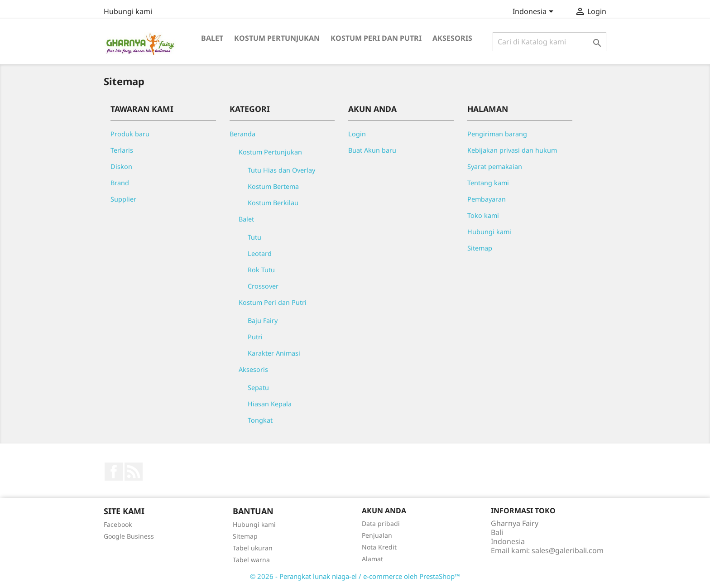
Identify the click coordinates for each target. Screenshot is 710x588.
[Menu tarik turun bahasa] (535, 12)
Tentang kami (488, 183)
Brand (120, 183)
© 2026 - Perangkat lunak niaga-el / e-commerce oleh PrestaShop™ (355, 576)
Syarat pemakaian (495, 166)
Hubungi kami (128, 11)
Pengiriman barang (497, 134)
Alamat (372, 559)
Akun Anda (384, 511)
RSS (134, 472)
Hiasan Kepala (270, 404)
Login (357, 134)
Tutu (254, 237)
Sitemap (480, 248)
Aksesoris (452, 38)
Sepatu (258, 388)
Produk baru (130, 134)
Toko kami (483, 215)
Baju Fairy (263, 321)
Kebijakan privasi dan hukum (512, 150)
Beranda (242, 134)
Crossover (263, 286)
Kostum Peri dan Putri (376, 38)
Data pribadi (381, 523)
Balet (212, 38)
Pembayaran (487, 199)
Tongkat (260, 420)
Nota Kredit (379, 547)
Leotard (260, 253)
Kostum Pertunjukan (277, 38)
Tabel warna (251, 560)
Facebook (114, 472)
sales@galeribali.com (568, 550)
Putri (255, 337)
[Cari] (549, 42)
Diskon (121, 166)
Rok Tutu (261, 270)
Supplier (123, 199)
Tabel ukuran (253, 548)
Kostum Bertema (273, 186)
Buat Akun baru (372, 150)
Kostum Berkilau (273, 203)
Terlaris (122, 150)
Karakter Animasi (274, 353)
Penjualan (377, 535)
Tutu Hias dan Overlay (281, 170)
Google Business (129, 536)
